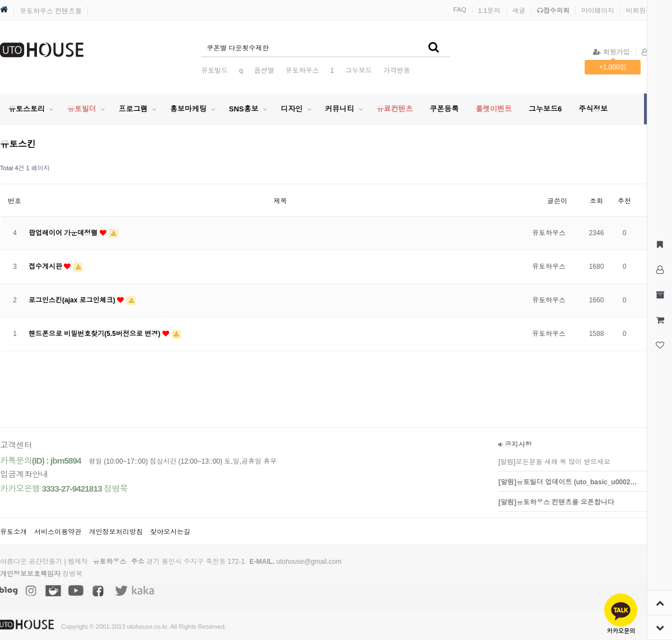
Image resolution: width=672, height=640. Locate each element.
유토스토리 (27, 109)
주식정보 (593, 109)
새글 (519, 10)
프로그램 (133, 109)
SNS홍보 (244, 109)
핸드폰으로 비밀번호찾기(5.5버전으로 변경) (95, 334)
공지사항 (515, 445)
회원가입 (611, 52)
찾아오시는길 (170, 532)
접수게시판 (46, 267)
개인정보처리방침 (116, 532)
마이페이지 (598, 10)
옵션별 (264, 71)
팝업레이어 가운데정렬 (64, 233)
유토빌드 (214, 71)
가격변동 (396, 71)
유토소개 (13, 532)
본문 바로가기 (0, 0)
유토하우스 (302, 71)
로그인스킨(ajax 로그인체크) (73, 300)
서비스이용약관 (58, 532)
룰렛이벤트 (494, 109)
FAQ (460, 9)
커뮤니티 (339, 109)
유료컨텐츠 (395, 109)
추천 (624, 201)
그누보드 (358, 71)
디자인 (291, 109)
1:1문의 (489, 10)
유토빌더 (82, 109)
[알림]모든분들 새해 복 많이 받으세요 (554, 462)
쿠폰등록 (444, 109)
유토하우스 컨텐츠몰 (51, 11)
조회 (596, 201)
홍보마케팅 (188, 109)
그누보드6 (545, 109)
